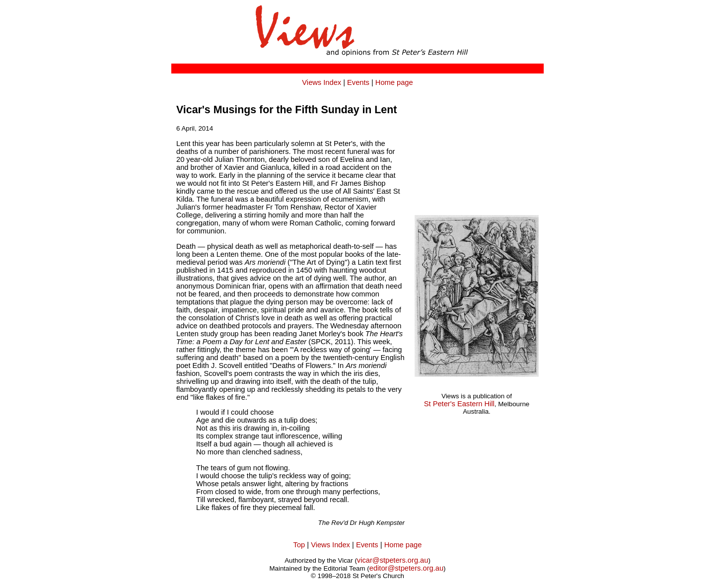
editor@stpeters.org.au (406, 568)
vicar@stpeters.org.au (393, 560)
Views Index (322, 82)
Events (358, 82)
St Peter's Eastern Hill (459, 404)
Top (299, 545)
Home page (394, 82)
